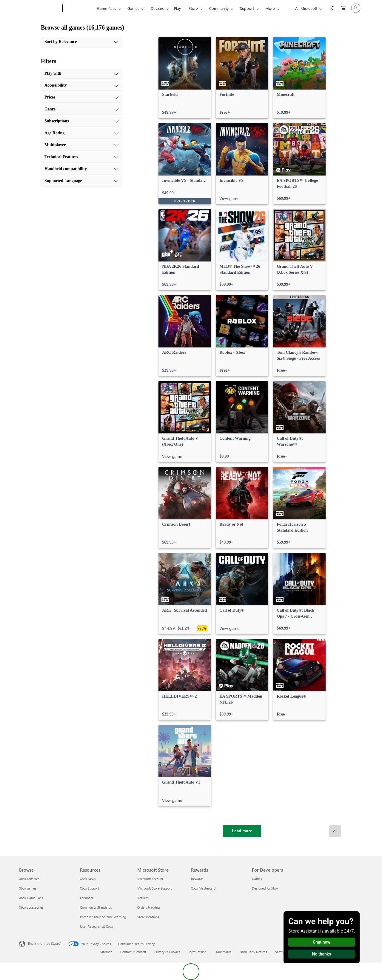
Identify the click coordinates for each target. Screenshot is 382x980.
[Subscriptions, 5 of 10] (81, 121)
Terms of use (197, 952)
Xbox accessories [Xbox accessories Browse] (31, 907)
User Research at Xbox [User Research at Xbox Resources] (96, 926)
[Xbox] (79, 8)
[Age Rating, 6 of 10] (81, 133)
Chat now (322, 942)
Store (193, 8)
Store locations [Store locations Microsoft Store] (148, 917)
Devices (157, 8)
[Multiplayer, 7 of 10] (81, 145)
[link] (185, 78)
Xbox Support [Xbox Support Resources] (90, 888)
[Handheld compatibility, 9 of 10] (81, 169)
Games (133, 8)
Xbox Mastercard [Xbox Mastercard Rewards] (203, 888)
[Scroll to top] (335, 831)
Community (219, 8)
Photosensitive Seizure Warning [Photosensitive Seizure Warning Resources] (103, 917)
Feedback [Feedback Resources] (87, 898)
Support (247, 8)
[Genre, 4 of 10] (81, 109)
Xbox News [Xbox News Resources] (88, 879)
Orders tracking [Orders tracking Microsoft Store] (148, 907)
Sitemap (106, 952)
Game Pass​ (107, 8)
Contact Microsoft (133, 952)
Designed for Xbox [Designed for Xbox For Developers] (265, 888)
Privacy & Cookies (167, 952)
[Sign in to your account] (356, 8)
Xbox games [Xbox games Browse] (28, 888)
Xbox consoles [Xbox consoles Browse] (29, 879)
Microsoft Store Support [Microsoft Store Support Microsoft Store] (155, 888)
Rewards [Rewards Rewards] (197, 879)
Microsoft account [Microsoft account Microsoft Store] (150, 879)
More (270, 8)
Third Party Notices (253, 952)
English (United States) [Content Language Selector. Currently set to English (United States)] (45, 943)
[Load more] (242, 831)
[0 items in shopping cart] (343, 8)
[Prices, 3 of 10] (81, 97)
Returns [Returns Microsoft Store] (143, 898)
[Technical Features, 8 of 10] (81, 157)
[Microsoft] (40, 8)
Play (177, 8)
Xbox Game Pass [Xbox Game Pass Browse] (31, 898)
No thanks (322, 954)
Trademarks (223, 952)
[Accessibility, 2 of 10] (81, 85)
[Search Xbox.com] (332, 8)
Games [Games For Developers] (257, 879)
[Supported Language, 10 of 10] (81, 181)
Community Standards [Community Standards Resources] (96, 907)
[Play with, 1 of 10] (81, 73)
